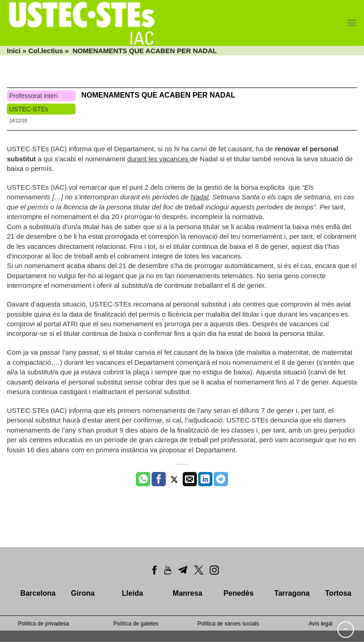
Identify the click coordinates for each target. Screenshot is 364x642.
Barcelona (38, 593)
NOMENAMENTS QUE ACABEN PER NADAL (158, 95)
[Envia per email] (190, 479)
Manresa (187, 593)
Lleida (132, 593)
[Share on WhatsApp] (143, 479)
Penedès (239, 593)
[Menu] (352, 23)
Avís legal (321, 624)
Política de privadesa (43, 624)
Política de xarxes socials (228, 624)
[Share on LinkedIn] (205, 479)
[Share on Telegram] (221, 479)
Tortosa (338, 593)
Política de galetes (136, 624)
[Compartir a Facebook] (159, 479)
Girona (83, 593)
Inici (14, 51)
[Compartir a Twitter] (174, 479)
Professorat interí (34, 96)
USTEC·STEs (29, 109)
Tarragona (292, 593)
